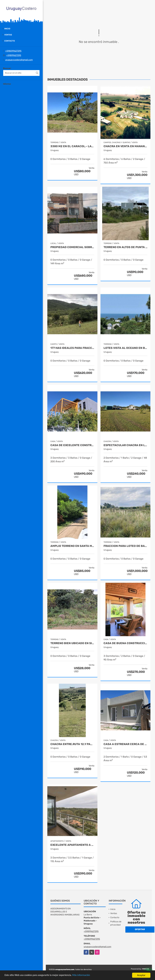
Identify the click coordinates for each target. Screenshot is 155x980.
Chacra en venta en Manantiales (126, 146)
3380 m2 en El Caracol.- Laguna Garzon (72, 146)
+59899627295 (14, 55)
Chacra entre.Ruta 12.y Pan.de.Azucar (72, 744)
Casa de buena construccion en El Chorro (126, 643)
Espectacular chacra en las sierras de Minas (126, 445)
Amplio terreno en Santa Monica (72, 546)
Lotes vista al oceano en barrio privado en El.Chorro (126, 348)
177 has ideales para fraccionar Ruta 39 (72, 348)
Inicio (7, 29)
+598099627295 (13, 51)
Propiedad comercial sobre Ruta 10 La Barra (72, 247)
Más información (81, 975)
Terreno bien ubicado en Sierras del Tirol (72, 643)
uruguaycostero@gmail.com (19, 60)
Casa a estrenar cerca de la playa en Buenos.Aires (126, 744)
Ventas (8, 35)
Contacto (10, 41)
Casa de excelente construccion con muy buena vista (72, 445)
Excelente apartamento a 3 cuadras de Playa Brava (72, 845)
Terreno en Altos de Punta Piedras (126, 247)
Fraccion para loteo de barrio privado (126, 546)
